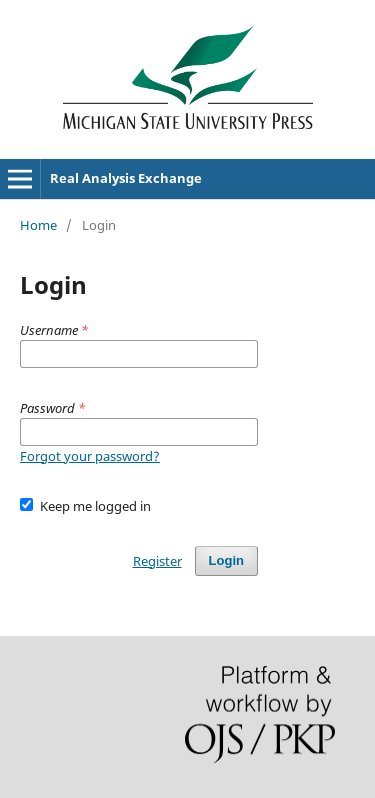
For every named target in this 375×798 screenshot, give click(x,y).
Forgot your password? (90, 456)
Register (157, 561)
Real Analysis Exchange (126, 178)
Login (226, 560)
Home (38, 225)
